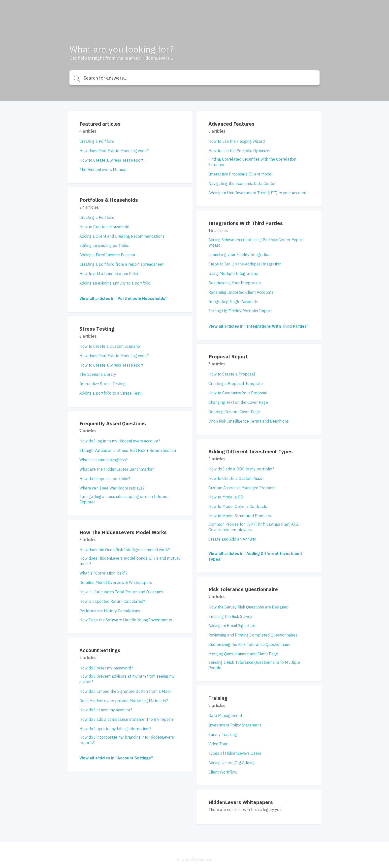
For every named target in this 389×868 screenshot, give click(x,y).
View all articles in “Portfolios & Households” (123, 298)
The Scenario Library (98, 374)
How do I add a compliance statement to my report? (126, 719)
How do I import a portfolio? (105, 479)
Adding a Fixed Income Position (107, 255)
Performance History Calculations (110, 611)
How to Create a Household (104, 227)
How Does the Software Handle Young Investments (126, 620)
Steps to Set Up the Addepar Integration (245, 264)
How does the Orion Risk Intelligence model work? (125, 550)
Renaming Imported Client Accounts (241, 292)
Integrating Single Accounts (233, 302)
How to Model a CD (226, 497)
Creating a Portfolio (97, 141)
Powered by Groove (194, 859)
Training (218, 698)
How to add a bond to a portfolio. (109, 274)
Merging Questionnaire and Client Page (243, 654)
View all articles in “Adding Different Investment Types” (255, 556)
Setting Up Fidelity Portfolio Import (240, 311)
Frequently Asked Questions (113, 423)
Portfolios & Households (109, 200)
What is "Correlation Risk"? (103, 573)
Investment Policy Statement (235, 725)
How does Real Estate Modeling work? (114, 151)
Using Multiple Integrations (233, 273)
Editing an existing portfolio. (104, 245)
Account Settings (100, 650)
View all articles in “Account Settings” (116, 758)
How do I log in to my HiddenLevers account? (120, 441)
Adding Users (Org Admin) (231, 763)
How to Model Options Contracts (238, 506)
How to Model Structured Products (240, 516)
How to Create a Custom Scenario (110, 346)
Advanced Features (231, 124)
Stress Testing (97, 329)
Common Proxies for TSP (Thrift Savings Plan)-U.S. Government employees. (254, 527)
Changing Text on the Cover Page (238, 402)
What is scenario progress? (103, 460)
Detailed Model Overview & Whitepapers (116, 582)
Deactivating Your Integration (235, 283)
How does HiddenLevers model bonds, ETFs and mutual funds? (130, 561)
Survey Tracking (223, 734)
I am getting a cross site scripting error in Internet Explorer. (124, 499)
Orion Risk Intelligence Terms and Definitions (249, 421)
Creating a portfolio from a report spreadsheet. (122, 264)
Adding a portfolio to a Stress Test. (110, 393)
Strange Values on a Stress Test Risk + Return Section (128, 450)
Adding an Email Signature (232, 626)
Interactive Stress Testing (102, 384)
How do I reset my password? (106, 668)
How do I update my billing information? (115, 729)
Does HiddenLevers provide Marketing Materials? (124, 701)
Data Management (225, 716)
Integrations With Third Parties (246, 223)
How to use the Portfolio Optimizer (240, 151)
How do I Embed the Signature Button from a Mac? (125, 691)
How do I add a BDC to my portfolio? (241, 469)
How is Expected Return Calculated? (112, 601)
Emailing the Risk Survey (230, 616)
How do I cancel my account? (106, 710)
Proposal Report (228, 357)
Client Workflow (223, 772)
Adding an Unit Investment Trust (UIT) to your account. (258, 193)
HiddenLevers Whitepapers (241, 802)
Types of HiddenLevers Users (235, 753)
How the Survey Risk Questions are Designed (248, 607)
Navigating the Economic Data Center (242, 183)
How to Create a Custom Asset (236, 478)
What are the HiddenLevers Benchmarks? (117, 469)
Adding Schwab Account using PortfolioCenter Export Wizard (256, 242)
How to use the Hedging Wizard (237, 141)
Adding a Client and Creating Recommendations (122, 236)
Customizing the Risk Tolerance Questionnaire (249, 644)
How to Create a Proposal (232, 374)
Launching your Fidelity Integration (239, 255)
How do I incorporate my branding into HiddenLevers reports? (127, 740)
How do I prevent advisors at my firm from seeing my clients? (127, 679)
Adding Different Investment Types (251, 451)
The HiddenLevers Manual (103, 170)
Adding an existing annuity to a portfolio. (115, 283)
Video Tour (218, 744)
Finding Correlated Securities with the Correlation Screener (252, 162)
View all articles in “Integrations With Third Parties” (259, 326)
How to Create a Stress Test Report (111, 160)
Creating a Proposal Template (236, 383)
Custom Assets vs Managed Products (242, 488)
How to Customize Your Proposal (238, 393)
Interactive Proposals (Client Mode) (241, 174)
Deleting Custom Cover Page (234, 412)
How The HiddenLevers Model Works (123, 532)
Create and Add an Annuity (232, 539)
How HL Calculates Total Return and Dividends (121, 592)
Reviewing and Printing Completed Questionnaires (253, 635)
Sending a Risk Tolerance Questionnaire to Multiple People (254, 665)
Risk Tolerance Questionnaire (243, 589)
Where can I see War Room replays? (112, 488)
